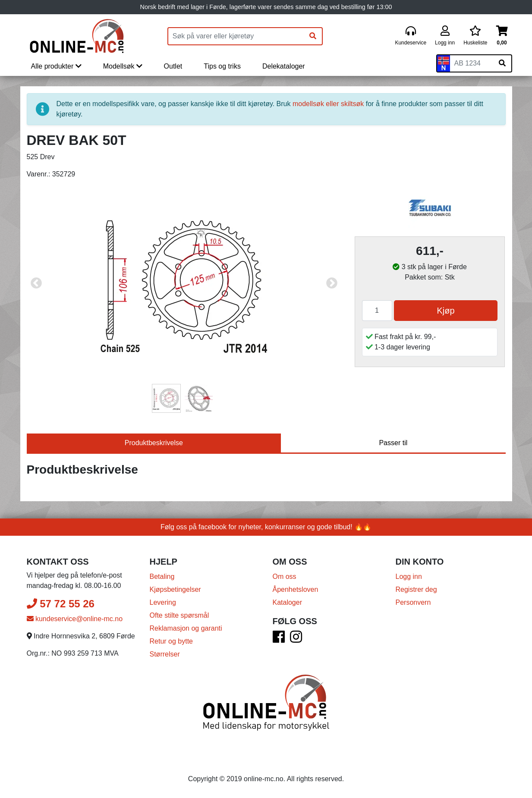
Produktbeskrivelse (154, 443)
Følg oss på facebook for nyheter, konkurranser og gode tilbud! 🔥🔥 (266, 527)
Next (332, 283)
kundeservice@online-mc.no (75, 619)
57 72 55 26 (61, 604)
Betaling (162, 577)
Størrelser (165, 654)
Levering (163, 602)
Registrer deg (416, 589)
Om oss (285, 577)
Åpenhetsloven (296, 589)
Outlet (173, 66)
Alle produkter (56, 66)
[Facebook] (279, 639)
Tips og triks (222, 66)
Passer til (393, 443)
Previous (36, 283)
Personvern (413, 602)
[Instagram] (296, 639)
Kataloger (288, 602)
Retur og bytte (172, 641)
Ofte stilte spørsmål (179, 615)
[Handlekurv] (502, 36)
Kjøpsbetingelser (175, 589)
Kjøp (445, 311)
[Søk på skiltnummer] (502, 63)
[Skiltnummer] (472, 63)
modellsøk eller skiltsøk (328, 104)
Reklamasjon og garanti (186, 628)
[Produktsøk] (236, 36)
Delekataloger (284, 66)
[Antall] (377, 311)
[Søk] (313, 36)
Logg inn (409, 577)
